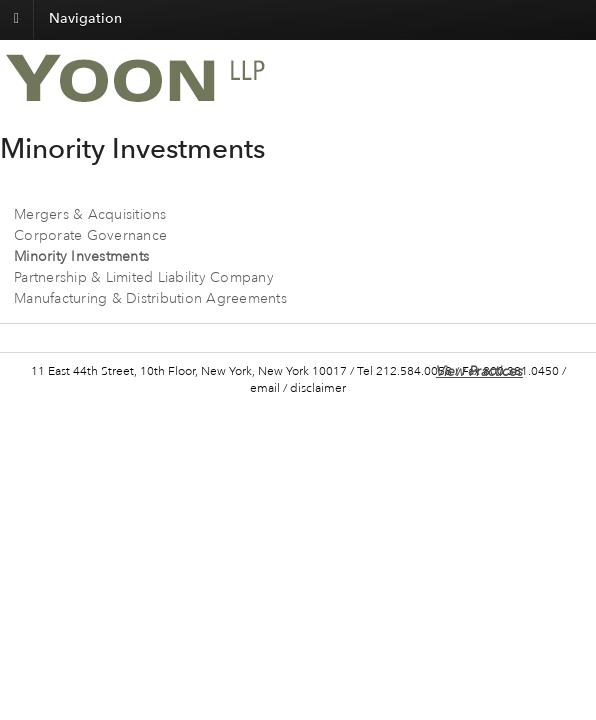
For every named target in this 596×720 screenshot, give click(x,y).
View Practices (479, 371)
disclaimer (318, 388)
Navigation (85, 18)
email (265, 388)
